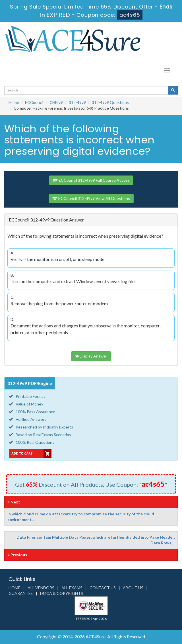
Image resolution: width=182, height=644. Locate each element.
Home (14, 102)
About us (133, 588)
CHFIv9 (56, 102)
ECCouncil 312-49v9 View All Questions (91, 198)
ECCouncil (34, 102)
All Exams (72, 588)
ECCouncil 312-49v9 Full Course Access (91, 180)
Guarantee (21, 593)
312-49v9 (77, 102)
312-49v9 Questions (110, 102)
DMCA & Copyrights (62, 593)
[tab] (91, 220)
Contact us (103, 588)
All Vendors (41, 588)
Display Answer (91, 356)
